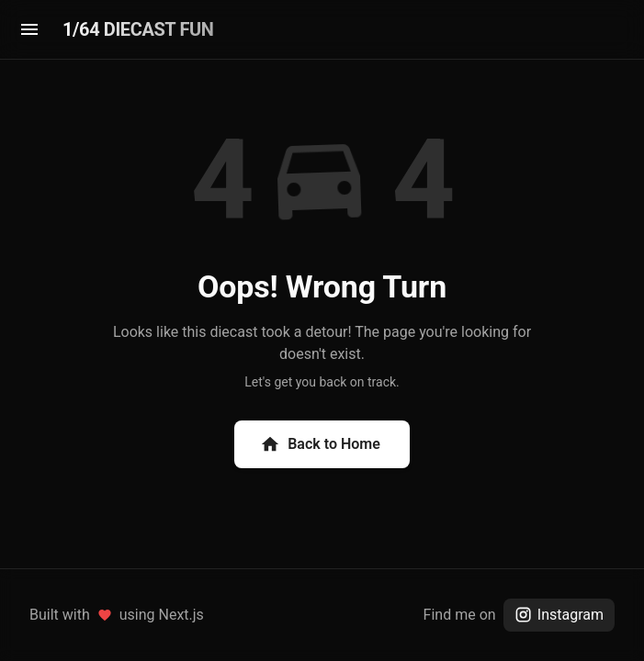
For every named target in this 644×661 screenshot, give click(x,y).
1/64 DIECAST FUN (138, 29)
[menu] (29, 29)
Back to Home (320, 444)
